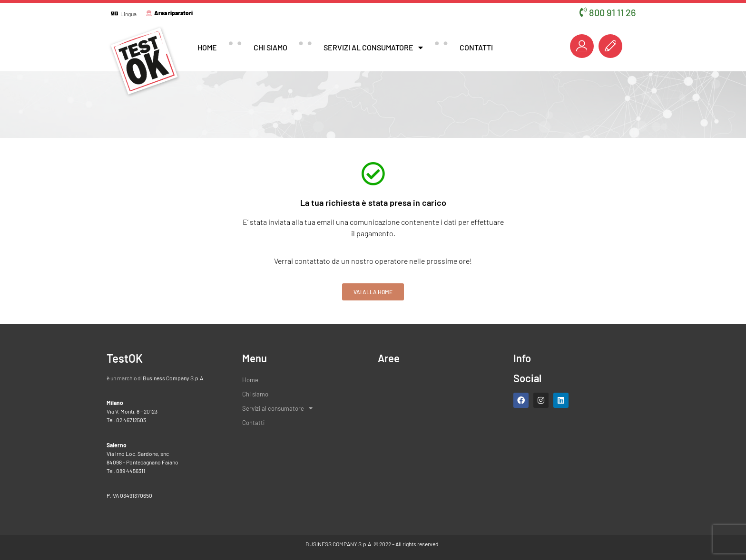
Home (207, 47)
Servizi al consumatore (373, 48)
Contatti (476, 47)
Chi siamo (270, 47)
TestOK (125, 358)
